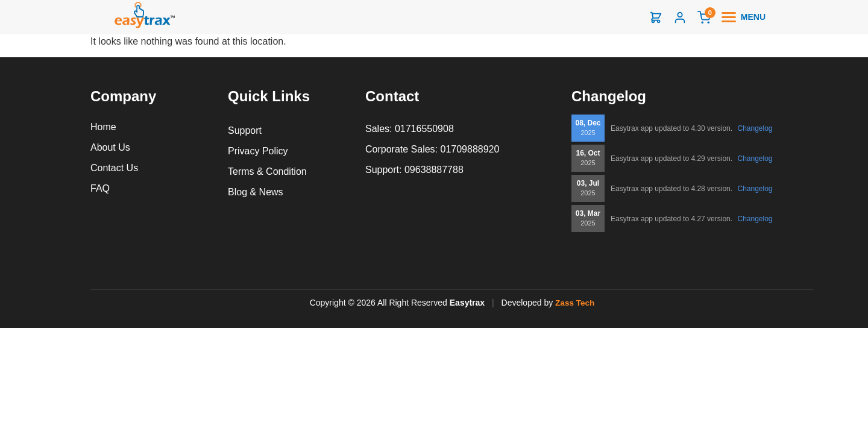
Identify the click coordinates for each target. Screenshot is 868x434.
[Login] (680, 17)
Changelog (755, 128)
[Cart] (704, 17)
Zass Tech (575, 303)
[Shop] (656, 17)
